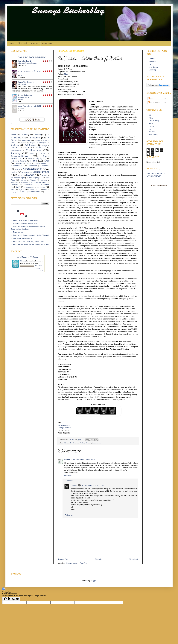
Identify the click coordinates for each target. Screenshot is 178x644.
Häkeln (30, 159)
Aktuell (45, 140)
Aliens (13, 143)
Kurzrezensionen (33, 169)
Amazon (152, 59)
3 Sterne (37, 135)
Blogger (93, 581)
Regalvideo (24, 182)
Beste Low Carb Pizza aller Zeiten (26, 220)
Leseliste (14, 172)
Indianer (19, 163)
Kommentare (154, 102)
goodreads (152, 62)
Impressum (47, 43)
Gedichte (43, 154)
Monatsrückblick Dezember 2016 (25, 224)
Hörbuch (88, 443)
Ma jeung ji (23, 84)
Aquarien (23, 143)
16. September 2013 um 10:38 (84, 460)
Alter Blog (152, 70)
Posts (151, 98)
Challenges (15, 145)
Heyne (151, 124)
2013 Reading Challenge (28, 257)
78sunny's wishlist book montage (156, 175)
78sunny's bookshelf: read (32, 58)
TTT (39, 190)
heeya (21, 100)
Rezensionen (18, 232)
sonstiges (41, 187)
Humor (47, 161)
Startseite (99, 559)
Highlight (40, 158)
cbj (150, 115)
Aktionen (37, 140)
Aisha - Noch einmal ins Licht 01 (29, 106)
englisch (40, 147)
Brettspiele (43, 143)
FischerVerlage (154, 121)
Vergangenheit (15, 192)
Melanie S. (68, 460)
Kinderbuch (33, 166)
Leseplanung (26, 172)
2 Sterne (24, 135)
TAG (13, 190)
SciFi (18, 187)
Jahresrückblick (41, 163)
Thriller (32, 190)
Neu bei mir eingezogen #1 (23, 238)
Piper (66, 74)
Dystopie (14, 147)
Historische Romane (18, 161)
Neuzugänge (34, 178)
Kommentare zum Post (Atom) (77, 563)
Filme (32, 154)
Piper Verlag (153, 135)
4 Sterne (16, 138)
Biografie (33, 143)
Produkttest (43, 180)
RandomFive (15, 182)
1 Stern (14, 135)
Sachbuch (45, 185)
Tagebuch (22, 190)
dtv (150, 129)
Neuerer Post (63, 559)
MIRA (151, 118)
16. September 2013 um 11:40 (92, 485)
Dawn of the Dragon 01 (26, 82)
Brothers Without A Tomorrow (28, 63)
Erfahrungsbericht (16, 151)
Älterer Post (133, 559)
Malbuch (21, 175)
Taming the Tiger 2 (24, 61)
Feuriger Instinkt (64, 428)
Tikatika (22, 108)
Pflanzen (33, 180)
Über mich (23, 43)
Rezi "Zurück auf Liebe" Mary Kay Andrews (29, 242)
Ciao (150, 64)
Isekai (29, 163)
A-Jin (21, 76)
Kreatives (17, 169)
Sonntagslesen (29, 187)
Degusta (44, 145)
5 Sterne (67, 443)
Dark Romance (30, 145)
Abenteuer (26, 140)
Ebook (26, 147)
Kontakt (35, 43)
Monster (44, 175)
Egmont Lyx (153, 126)
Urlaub (45, 190)
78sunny (72, 440)
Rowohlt (152, 132)
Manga (30, 175)
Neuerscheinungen (18, 178)
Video (23, 192)
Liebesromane (97, 443)
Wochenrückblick (34, 192)
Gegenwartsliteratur (19, 156)
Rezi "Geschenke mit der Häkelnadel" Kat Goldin (31, 245)
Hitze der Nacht (64, 425)
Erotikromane (75, 443)
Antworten (68, 476)
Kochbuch (46, 166)
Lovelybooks (153, 67)
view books (40, 271)
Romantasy (15, 185)
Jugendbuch (16, 166)
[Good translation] (7, 599)
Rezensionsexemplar (38, 182)
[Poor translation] (15, 599)
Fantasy (82, 443)
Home (11, 43)
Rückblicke (28, 185)
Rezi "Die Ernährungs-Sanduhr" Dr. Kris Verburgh (31, 235)
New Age (23, 180)
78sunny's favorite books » (158, 186)
